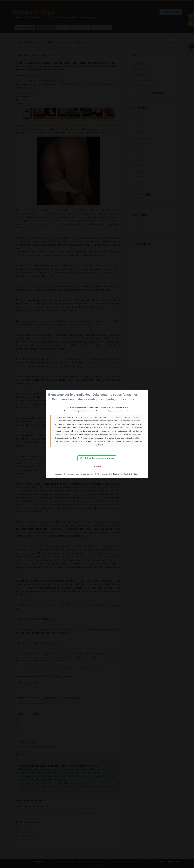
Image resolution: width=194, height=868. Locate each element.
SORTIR (97, 466)
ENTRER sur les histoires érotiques (97, 458)
